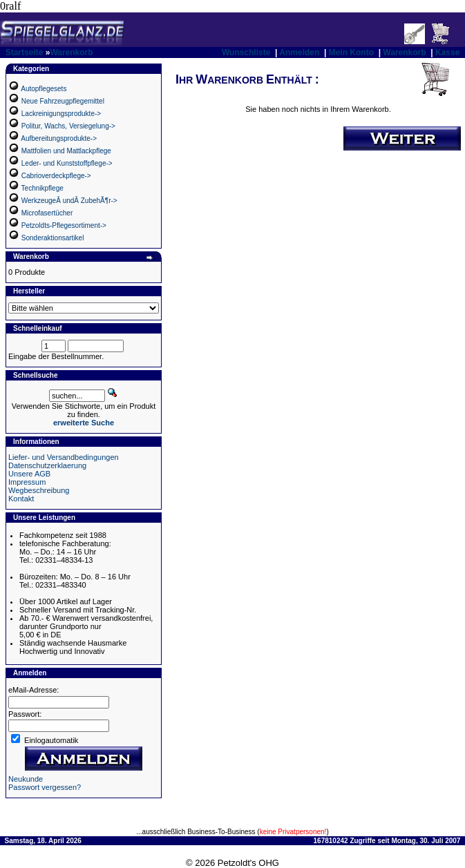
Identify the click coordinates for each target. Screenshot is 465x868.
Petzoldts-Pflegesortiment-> (64, 225)
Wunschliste (246, 52)
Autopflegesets (44, 89)
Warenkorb (71, 52)
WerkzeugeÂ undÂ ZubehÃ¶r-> (69, 201)
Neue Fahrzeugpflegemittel (63, 101)
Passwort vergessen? (45, 787)
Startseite (25, 52)
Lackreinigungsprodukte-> (61, 114)
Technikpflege (42, 188)
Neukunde (26, 779)
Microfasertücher (47, 213)
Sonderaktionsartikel (53, 238)
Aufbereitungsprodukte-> (59, 138)
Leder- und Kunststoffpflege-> (67, 163)
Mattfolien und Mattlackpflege (66, 151)
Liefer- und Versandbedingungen (64, 457)
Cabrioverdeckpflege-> (56, 176)
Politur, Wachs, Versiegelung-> (68, 126)
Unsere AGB (29, 474)
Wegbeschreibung (39, 490)
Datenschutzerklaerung (47, 465)
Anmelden (299, 52)
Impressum (27, 482)
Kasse (447, 52)
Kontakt (21, 499)
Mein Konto (351, 52)
